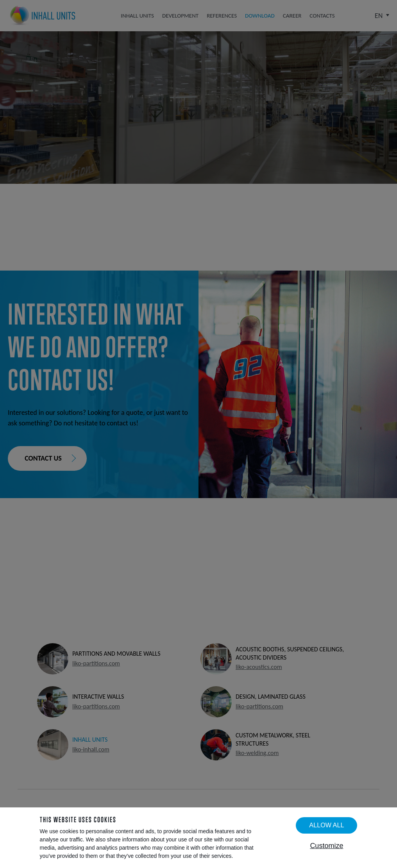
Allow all (326, 825)
